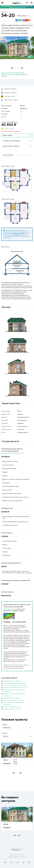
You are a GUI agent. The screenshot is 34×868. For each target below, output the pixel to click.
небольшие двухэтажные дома (14, 683)
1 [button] (15, 68)
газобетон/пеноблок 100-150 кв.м (15, 687)
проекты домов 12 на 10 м (12, 709)
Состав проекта (7, 158)
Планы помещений (8, 155)
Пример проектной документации (12, 453)
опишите (16, 235)
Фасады (18, 155)
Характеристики (27, 155)
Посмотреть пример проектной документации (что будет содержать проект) (15, 75)
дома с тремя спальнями (12, 698)
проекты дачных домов (12, 707)
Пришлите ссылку (9, 609)
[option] (17, 49)
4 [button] (19, 68)
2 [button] (16, 68)
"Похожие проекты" (18, 233)
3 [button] (18, 68)
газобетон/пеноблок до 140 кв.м (15, 685)
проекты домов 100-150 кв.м (13, 700)
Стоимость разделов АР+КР (10, 122)
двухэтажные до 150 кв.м (12, 681)
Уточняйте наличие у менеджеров (11, 131)
